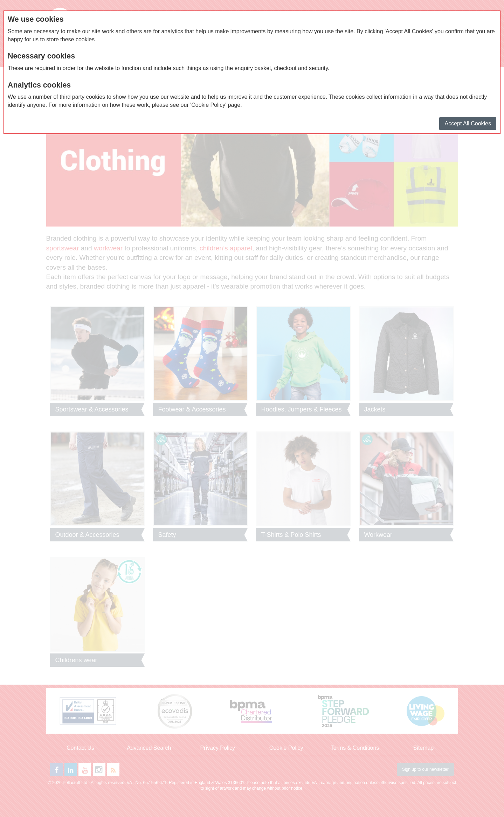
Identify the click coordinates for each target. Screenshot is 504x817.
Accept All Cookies (468, 123)
